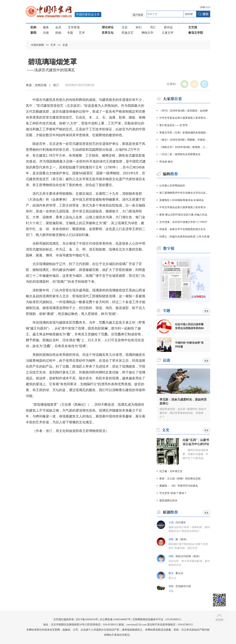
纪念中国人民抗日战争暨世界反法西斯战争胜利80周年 (190, 326)
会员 (58, 27)
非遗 (65, 45)
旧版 (205, 7)
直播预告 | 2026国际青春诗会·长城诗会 (182, 200)
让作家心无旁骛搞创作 (172, 186)
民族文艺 (128, 33)
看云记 (179, 573)
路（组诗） (182, 539)
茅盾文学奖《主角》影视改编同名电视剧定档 (185, 133)
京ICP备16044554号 (87, 619)
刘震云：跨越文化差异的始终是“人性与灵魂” (185, 237)
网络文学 (147, 33)
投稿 (58, 33)
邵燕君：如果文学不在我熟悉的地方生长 (183, 229)
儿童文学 (168, 33)
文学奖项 (74, 27)
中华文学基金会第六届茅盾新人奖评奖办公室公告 (185, 118)
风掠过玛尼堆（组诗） (188, 556)
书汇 (153, 27)
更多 (206, 311)
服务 (46, 27)
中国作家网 (37, 45)
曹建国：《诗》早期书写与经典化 (179, 486)
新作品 (168, 27)
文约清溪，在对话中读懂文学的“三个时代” (183, 222)
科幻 (139, 27)
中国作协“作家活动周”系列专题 (189, 345)
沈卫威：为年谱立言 (171, 471)
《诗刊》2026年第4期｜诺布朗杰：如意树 (184, 111)
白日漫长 (181, 522)
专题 (70, 33)
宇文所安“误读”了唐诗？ (173, 493)
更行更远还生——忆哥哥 (173, 125)
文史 (125, 27)
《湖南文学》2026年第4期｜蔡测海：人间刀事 (185, 147)
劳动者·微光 (166, 162)
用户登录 (138, 15)
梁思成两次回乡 (168, 500)
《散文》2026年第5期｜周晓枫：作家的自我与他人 (185, 140)
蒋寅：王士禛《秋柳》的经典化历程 (180, 479)
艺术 (82, 33)
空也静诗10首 (183, 586)
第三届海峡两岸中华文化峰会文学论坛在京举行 (185, 193)
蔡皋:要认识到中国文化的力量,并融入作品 (183, 215)
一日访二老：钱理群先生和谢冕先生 (180, 154)
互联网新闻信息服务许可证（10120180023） (158, 619)
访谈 (46, 33)
